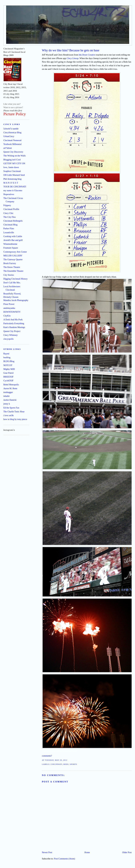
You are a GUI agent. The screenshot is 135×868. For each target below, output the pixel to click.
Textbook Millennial (12, 144)
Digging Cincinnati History (16, 279)
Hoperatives (9, 194)
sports (73, 764)
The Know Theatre (12, 267)
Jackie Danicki (10, 400)
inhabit (6, 396)
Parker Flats (9, 228)
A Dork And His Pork (13, 320)
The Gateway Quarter (13, 259)
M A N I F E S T (11, 183)
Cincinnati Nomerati (12, 140)
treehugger (8, 392)
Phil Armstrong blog (12, 179)
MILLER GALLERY (13, 256)
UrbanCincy (9, 136)
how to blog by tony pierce (15, 419)
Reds (66, 764)
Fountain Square (11, 248)
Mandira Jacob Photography (16, 300)
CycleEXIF (8, 381)
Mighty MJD (9, 369)
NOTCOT (8, 365)
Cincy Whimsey (11, 335)
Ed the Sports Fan (11, 408)
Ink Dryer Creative (87, 55)
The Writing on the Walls (15, 156)
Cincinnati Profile (11, 209)
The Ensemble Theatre (13, 271)
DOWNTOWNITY (12, 312)
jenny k (7, 404)
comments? (47, 756)
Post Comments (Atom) (65, 859)
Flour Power (9, 304)
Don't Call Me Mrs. (12, 283)
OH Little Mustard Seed (14, 175)
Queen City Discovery (13, 152)
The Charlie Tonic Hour (14, 412)
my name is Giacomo (13, 190)
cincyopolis (8, 339)
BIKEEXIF (8, 377)
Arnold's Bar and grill (13, 240)
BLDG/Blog (9, 361)
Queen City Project (12, 331)
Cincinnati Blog (10, 225)
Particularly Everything (14, 323)
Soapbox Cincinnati (12, 171)
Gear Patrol (8, 373)
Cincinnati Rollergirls (13, 221)
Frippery (7, 205)
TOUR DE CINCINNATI (15, 187)
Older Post (127, 852)
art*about (8, 148)
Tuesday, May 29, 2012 (56, 760)
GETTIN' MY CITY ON (14, 163)
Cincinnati (56, 764)
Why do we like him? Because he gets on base (70, 50)
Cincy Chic (8, 213)
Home (87, 852)
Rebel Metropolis (11, 385)
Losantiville (9, 232)
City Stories (9, 275)
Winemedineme (10, 244)
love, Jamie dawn (11, 167)
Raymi (6, 354)
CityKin (7, 316)
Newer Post (47, 852)
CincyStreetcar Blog (12, 132)
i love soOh (8, 415)
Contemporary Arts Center (15, 252)
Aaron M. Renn (10, 388)
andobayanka (9, 308)
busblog (7, 357)
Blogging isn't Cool (12, 160)
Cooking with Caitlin (13, 236)
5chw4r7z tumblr (11, 129)
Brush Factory (10, 263)
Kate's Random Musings (14, 327)
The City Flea (9, 217)
